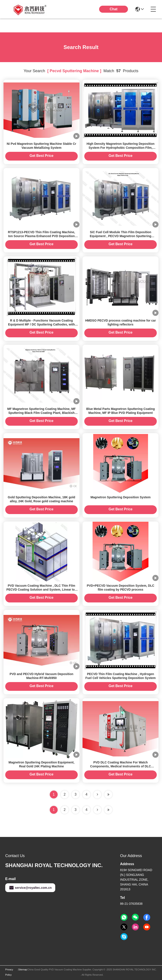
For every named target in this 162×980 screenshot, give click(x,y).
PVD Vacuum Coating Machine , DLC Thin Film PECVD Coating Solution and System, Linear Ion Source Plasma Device (41, 590)
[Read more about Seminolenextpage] (97, 810)
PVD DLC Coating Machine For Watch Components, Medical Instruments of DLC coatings (121, 766)
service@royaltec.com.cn (30, 888)
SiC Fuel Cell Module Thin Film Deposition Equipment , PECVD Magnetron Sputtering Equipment (121, 236)
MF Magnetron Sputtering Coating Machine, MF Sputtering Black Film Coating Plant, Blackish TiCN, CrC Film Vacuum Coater (41, 413)
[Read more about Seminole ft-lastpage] (108, 810)
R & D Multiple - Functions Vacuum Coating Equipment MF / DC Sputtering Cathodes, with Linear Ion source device (41, 324)
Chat (114, 9)
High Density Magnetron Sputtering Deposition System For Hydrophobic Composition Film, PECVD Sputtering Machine (120, 148)
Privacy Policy (9, 972)
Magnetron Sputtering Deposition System (120, 497)
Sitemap (23, 969)
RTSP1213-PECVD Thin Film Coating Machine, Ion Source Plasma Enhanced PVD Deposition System (41, 236)
